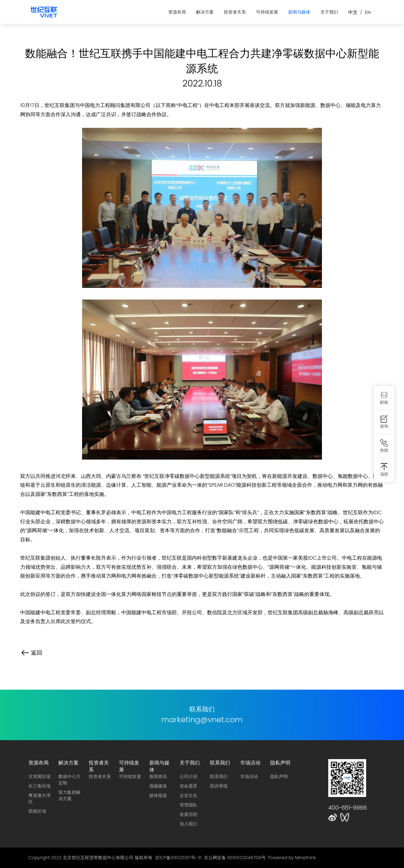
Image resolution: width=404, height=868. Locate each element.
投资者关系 (235, 12)
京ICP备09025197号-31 (178, 858)
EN (368, 12)
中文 (353, 12)
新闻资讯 (158, 776)
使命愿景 (188, 786)
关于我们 (329, 12)
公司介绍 (188, 776)
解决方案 (205, 12)
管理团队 (188, 805)
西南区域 (37, 811)
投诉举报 (219, 786)
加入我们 (188, 824)
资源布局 (177, 12)
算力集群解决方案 (69, 795)
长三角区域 (39, 786)
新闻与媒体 (299, 12)
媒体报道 (158, 795)
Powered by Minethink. (293, 858)
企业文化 (188, 795)
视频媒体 (158, 786)
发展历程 (188, 814)
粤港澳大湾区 (39, 799)
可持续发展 (267, 12)
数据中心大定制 (69, 780)
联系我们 (220, 763)
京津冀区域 (39, 776)
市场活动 (250, 763)
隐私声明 (280, 763)
